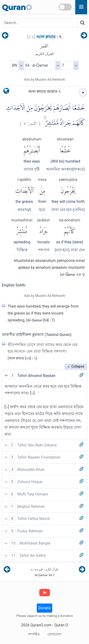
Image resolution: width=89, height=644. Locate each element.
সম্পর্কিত (34, 634)
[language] (6, 92)
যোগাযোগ (54, 634)
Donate (44, 608)
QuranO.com (41, 625)
